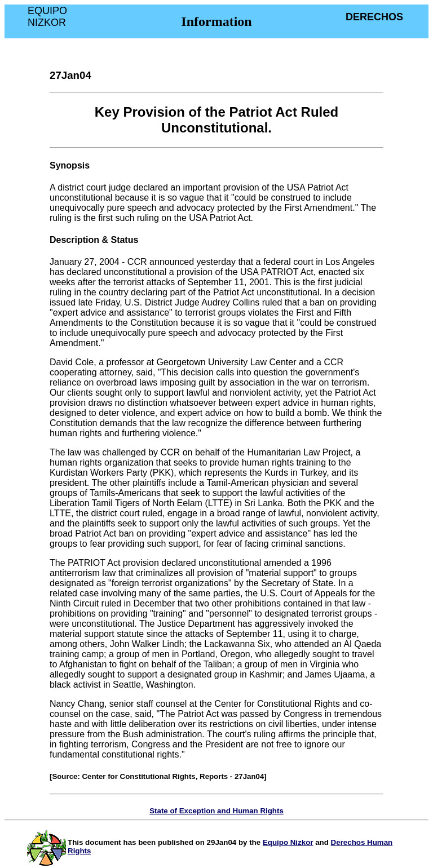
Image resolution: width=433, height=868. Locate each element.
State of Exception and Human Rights (216, 811)
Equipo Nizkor (288, 842)
